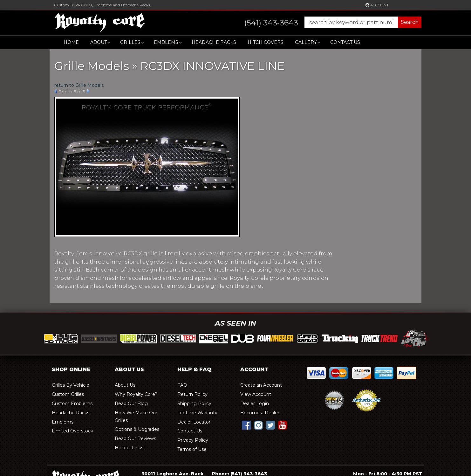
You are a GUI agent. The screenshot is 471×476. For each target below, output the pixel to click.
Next (88, 91)
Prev (55, 91)
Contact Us (345, 42)
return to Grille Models (79, 85)
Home (71, 42)
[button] (327, 22)
